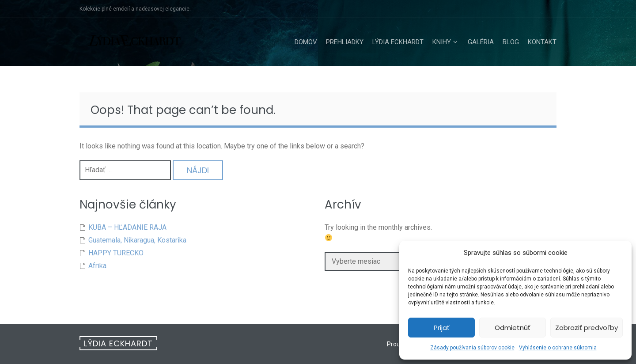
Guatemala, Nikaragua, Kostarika (137, 240)
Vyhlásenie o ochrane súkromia (558, 348)
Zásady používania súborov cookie (472, 348)
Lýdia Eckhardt (398, 42)
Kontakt (542, 42)
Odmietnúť (513, 328)
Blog (511, 42)
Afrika (97, 266)
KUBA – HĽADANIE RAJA (127, 227)
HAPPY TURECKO (116, 253)
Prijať (442, 328)
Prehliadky (345, 42)
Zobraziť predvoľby (587, 328)
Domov (306, 42)
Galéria (481, 42)
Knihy (442, 42)
